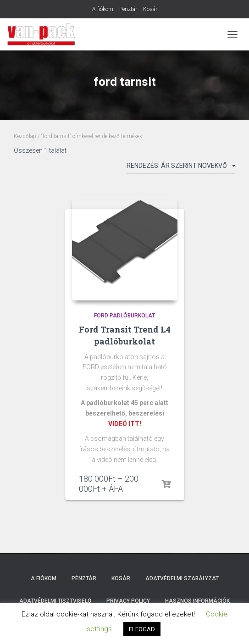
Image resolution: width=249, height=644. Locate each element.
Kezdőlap (25, 136)
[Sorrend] (181, 167)
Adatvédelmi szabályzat (182, 578)
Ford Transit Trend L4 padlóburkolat (125, 335)
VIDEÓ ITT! (125, 424)
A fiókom (103, 9)
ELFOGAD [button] (142, 629)
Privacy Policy (128, 601)
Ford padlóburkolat (124, 316)
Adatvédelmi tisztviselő (55, 601)
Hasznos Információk (197, 601)
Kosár (150, 9)
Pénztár (128, 9)
